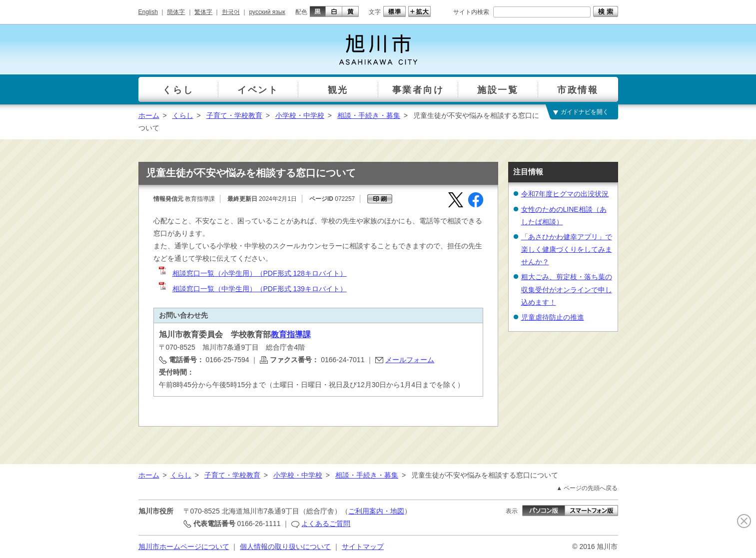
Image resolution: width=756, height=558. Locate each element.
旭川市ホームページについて (184, 547)
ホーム (149, 115)
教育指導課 (291, 334)
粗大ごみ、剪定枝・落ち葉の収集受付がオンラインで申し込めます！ (567, 289)
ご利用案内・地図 (376, 511)
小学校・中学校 (300, 115)
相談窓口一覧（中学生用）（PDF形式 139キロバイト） (252, 289)
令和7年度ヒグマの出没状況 (565, 194)
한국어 (231, 12)
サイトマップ (363, 547)
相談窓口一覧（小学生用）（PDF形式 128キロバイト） (252, 273)
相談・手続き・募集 (369, 115)
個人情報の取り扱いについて (285, 547)
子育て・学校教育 (234, 115)
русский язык (267, 12)
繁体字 (203, 12)
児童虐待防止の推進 (553, 317)
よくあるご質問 (326, 524)
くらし (183, 115)
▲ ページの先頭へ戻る (587, 488)
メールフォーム (410, 360)
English (148, 12)
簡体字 (176, 12)
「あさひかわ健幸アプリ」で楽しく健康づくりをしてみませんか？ (567, 249)
